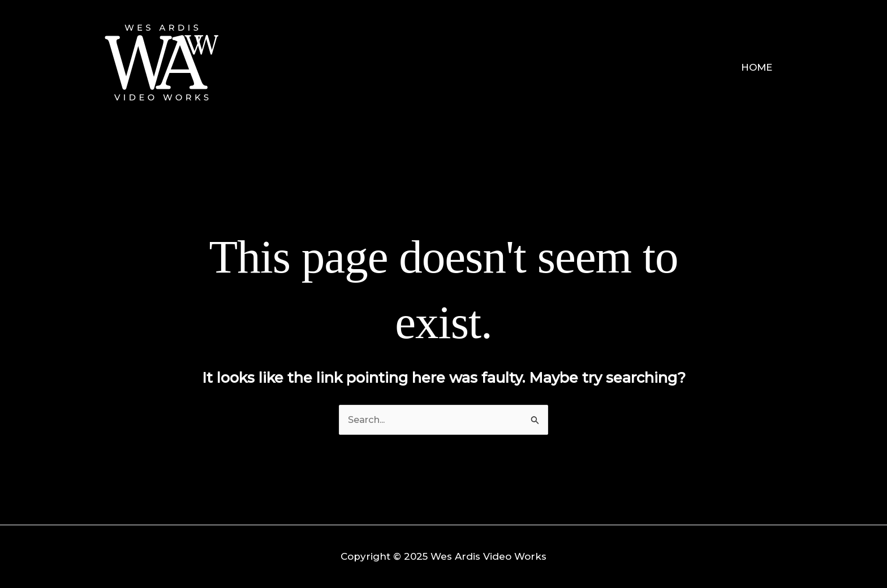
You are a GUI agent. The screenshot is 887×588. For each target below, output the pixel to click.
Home (758, 67)
